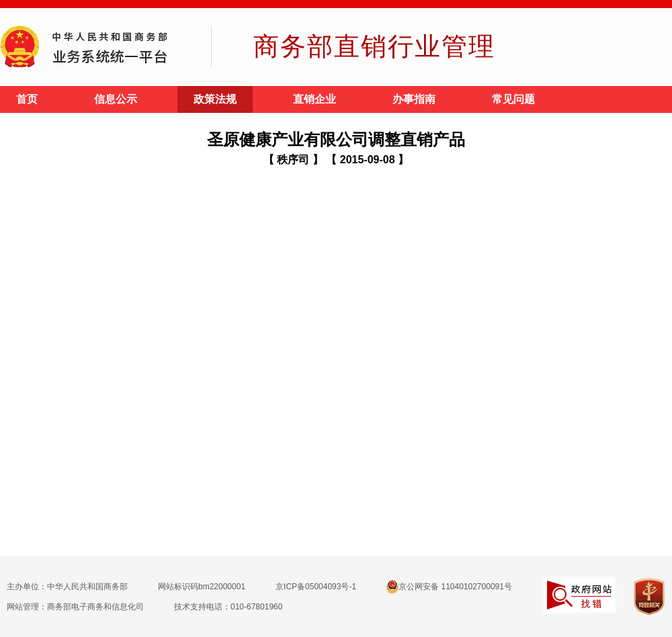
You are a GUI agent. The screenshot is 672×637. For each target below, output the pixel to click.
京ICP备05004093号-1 (316, 587)
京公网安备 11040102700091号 (449, 587)
